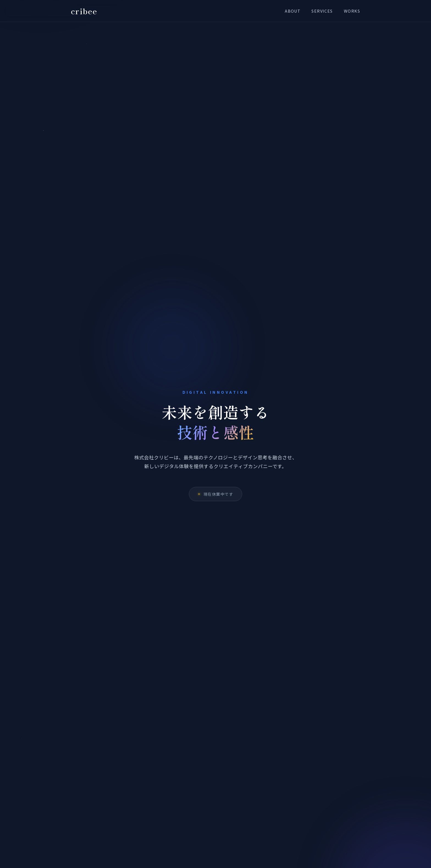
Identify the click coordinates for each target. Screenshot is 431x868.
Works (352, 11)
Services (322, 11)
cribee (84, 11)
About (293, 11)
